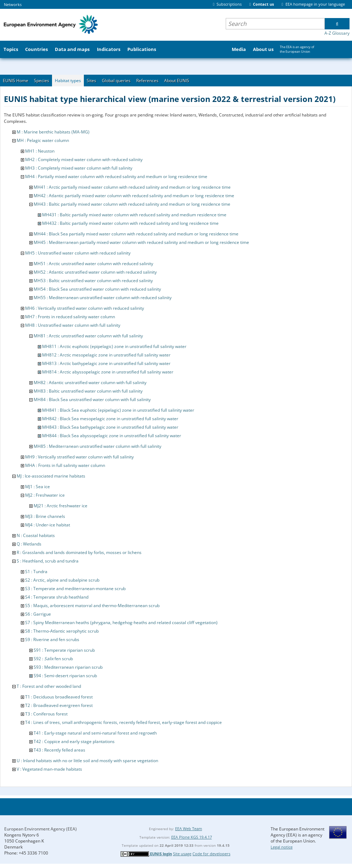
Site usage (182, 854)
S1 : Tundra (36, 572)
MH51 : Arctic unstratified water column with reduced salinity (93, 264)
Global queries (116, 81)
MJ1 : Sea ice (37, 487)
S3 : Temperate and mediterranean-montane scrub (75, 589)
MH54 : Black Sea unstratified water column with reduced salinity (97, 289)
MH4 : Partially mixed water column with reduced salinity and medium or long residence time (116, 176)
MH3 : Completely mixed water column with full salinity (79, 168)
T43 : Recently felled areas (59, 750)
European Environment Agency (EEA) (41, 829)
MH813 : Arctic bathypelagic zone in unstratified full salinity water (106, 363)
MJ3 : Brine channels (45, 516)
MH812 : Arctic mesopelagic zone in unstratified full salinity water (106, 355)
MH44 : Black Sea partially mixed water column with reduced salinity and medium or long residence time (136, 234)
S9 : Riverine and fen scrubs (52, 639)
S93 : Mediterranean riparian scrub (68, 667)
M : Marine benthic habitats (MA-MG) (53, 132)
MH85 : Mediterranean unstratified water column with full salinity (97, 446)
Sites (91, 81)
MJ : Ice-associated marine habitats (51, 476)
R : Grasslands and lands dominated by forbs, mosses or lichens (79, 552)
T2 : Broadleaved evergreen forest (59, 705)
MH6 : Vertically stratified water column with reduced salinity (85, 308)
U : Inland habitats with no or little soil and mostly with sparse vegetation (87, 761)
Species (42, 81)
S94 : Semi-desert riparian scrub (65, 676)
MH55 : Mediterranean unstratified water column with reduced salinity (103, 298)
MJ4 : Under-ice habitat (48, 525)
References (147, 81)
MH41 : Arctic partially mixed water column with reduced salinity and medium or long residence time (132, 187)
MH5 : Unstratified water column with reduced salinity (78, 253)
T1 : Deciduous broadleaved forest (59, 697)
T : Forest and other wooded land (49, 686)
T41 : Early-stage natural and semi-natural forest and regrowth (95, 733)
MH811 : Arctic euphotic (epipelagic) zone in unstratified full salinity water (114, 346)
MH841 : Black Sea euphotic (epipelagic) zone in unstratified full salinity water (118, 410)
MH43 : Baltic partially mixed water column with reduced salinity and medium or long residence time (132, 204)
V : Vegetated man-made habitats (49, 769)
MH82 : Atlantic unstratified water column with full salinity (90, 382)
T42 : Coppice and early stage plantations (74, 741)
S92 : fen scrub (53, 659)
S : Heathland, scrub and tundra (48, 561)
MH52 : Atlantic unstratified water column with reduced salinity (95, 272)
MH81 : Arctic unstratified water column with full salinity (88, 336)
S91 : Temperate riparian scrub (64, 650)
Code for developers (211, 854)
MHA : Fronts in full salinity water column (65, 465)
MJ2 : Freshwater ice (45, 495)
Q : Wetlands (29, 544)
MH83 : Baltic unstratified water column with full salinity (88, 391)
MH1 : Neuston (40, 151)
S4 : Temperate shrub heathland (57, 597)
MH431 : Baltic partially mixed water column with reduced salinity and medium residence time (134, 215)
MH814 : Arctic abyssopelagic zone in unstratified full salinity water (108, 372)
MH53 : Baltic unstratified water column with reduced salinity (93, 281)
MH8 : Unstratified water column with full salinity (73, 325)
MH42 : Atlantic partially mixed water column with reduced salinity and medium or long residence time (134, 196)
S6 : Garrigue (38, 614)
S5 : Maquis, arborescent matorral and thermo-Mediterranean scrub (92, 606)
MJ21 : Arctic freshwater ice (60, 506)
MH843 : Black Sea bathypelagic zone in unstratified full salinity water (110, 427)
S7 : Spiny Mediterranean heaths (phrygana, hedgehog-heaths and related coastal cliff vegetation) (121, 623)
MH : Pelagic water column (43, 140)
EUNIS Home (16, 81)
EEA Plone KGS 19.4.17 (192, 837)
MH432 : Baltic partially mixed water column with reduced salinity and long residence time (130, 223)
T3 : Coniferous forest (46, 714)
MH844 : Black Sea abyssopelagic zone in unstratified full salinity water (112, 436)
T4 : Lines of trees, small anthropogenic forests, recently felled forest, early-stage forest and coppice (123, 722)
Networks (13, 4)
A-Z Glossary (337, 33)
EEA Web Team (189, 829)
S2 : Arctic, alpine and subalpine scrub (62, 580)
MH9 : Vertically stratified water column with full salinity (79, 457)
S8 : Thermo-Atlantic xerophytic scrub (62, 631)
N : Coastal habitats (36, 535)
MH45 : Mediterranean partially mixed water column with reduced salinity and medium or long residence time (141, 242)
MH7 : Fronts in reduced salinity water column (70, 317)
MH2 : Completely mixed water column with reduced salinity (84, 159)
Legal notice (282, 847)
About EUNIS (177, 81)
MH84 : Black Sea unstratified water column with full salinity (92, 399)
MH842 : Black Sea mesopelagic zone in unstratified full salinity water (110, 419)
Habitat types (68, 81)
